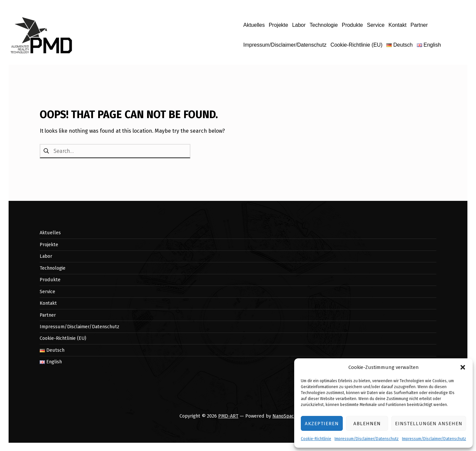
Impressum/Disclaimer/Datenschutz (367, 439)
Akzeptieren (322, 424)
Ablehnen (367, 424)
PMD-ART (228, 416)
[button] (463, 367)
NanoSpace (284, 416)
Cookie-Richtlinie (316, 439)
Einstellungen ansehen (429, 424)
